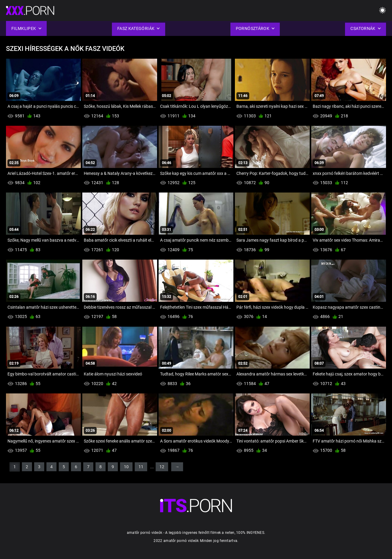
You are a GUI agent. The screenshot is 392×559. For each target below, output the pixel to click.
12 (162, 467)
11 (141, 467)
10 (126, 467)
